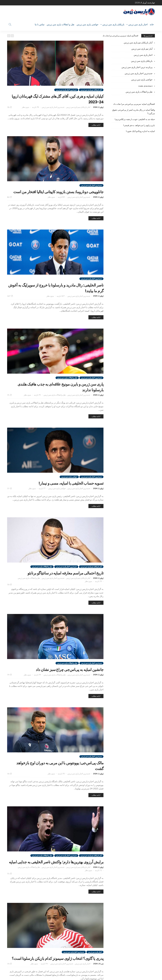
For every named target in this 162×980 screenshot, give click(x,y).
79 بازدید (37, 686)
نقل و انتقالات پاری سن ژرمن (61, 24)
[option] (77, 36)
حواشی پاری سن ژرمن (87, 24)
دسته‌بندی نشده (145, 86)
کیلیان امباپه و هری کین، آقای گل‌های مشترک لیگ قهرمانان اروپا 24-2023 (57, 99)
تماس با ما (40, 24)
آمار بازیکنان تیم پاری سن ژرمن (91, 90)
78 (9, 107)
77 (9, 494)
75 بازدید (37, 401)
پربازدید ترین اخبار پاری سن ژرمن (137, 67)
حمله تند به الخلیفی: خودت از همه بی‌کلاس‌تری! (135, 119)
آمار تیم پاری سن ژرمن (142, 49)
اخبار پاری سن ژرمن (138, 24)
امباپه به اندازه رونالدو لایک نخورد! (140, 131)
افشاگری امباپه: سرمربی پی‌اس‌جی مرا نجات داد (120, 36)
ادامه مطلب (96, 125)
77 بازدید (42, 494)
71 (9, 891)
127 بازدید (61, 302)
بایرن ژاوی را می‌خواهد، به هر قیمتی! (139, 125)
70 (9, 596)
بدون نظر (25, 107)
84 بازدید (61, 203)
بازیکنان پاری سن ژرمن (113, 24)
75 (9, 401)
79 (9, 686)
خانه (152, 24)
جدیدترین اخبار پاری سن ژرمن (66, 90)
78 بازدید (35, 107)
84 (9, 203)
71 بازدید (98, 888)
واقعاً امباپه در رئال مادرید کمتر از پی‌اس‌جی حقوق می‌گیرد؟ (134, 112)
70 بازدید (98, 593)
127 (10, 302)
